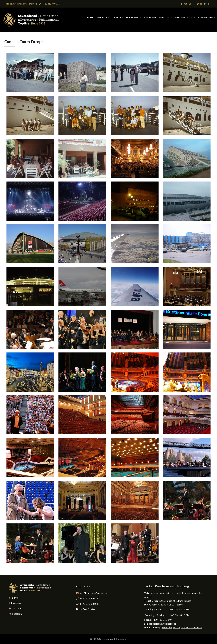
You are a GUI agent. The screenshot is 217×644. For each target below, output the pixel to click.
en (205, 4)
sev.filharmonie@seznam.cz (22, 4)
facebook (15, 603)
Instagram (16, 614)
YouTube (15, 608)
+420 (88, 598)
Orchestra (133, 18)
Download (164, 18)
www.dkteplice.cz (171, 628)
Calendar (150, 18)
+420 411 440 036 (49, 4)
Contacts (193, 18)
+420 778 (88, 604)
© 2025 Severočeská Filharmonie (109, 639)
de (209, 4)
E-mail (14, 598)
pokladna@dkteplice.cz (164, 624)
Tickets (117, 18)
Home (90, 18)
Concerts (101, 18)
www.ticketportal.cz (191, 628)
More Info (207, 18)
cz (201, 4)
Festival (180, 18)
